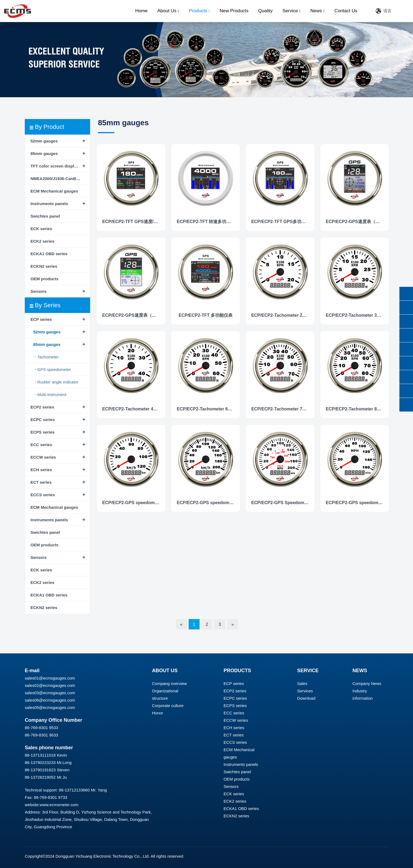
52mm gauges (44, 141)
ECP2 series (42, 407)
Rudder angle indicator (58, 382)
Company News (367, 683)
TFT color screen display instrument (60, 166)
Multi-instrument (52, 395)
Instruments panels (49, 204)
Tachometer (48, 357)
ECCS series (43, 495)
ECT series (41, 482)
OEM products (45, 279)
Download (306, 698)
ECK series (41, 229)
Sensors (39, 291)
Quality (266, 11)
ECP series (41, 319)
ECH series (41, 470)
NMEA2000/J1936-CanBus (56, 179)
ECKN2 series (44, 266)
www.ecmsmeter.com (59, 805)
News (317, 11)
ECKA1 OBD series (49, 254)
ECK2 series (42, 241)
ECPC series (43, 420)
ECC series (41, 445)
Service (291, 11)
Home (141, 11)
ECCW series (43, 457)
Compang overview (169, 683)
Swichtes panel (45, 216)
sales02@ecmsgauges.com (50, 685)
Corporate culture (168, 706)
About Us (168, 11)
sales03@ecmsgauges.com (50, 693)
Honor (157, 713)
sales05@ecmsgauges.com (50, 707)
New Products (234, 11)
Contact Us (346, 11)
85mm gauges (44, 153)
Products (199, 11)
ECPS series (42, 432)
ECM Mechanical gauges (54, 191)
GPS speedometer (54, 369)
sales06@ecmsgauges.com (50, 700)
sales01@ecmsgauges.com (50, 678)
